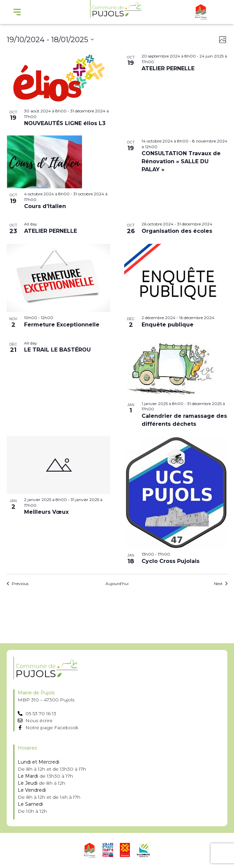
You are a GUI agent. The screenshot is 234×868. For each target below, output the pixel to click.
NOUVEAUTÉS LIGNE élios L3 (65, 123)
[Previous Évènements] (18, 584)
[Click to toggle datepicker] (50, 40)
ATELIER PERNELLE (168, 68)
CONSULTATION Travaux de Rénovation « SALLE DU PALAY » (181, 161)
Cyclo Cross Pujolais (171, 561)
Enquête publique (168, 325)
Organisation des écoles (177, 231)
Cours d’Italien (45, 206)
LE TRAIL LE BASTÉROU (57, 350)
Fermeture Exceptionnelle (62, 325)
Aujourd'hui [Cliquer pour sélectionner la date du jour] (117, 584)
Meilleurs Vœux (46, 512)
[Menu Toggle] (17, 12)
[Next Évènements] (221, 584)
